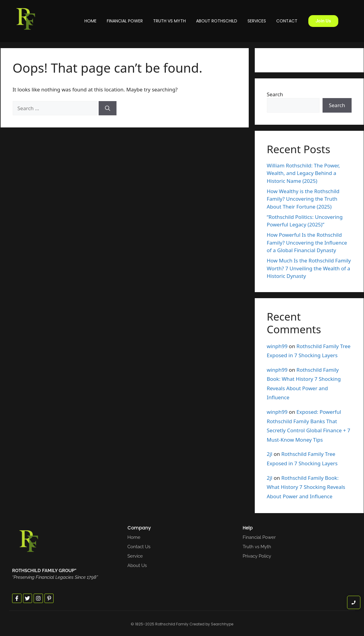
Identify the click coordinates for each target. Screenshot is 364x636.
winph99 (277, 346)
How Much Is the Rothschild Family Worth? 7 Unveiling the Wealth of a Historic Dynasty (309, 268)
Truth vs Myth (169, 21)
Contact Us (139, 547)
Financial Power (125, 21)
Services (257, 21)
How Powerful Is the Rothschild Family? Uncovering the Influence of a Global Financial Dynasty (307, 242)
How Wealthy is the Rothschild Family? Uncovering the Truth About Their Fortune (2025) (303, 199)
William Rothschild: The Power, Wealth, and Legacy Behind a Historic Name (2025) (303, 173)
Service (135, 556)
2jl (270, 454)
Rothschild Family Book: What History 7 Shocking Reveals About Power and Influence (306, 487)
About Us (137, 565)
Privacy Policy (257, 556)
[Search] (108, 108)
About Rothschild (217, 21)
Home (90, 21)
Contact (287, 21)
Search (275, 94)
